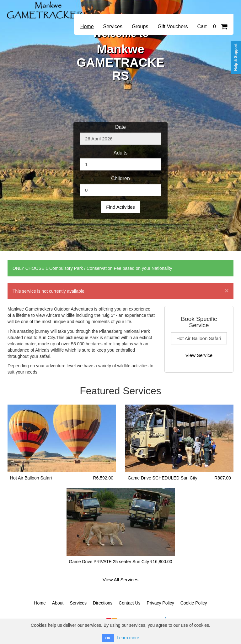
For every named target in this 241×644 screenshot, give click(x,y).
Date (120, 127)
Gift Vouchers (173, 26)
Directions (103, 603)
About (58, 603)
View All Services (120, 580)
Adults (120, 153)
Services (113, 26)
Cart (212, 26)
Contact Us (129, 603)
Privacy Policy (161, 603)
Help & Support (236, 57)
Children (120, 178)
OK (108, 638)
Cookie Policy (194, 603)
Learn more (128, 638)
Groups (140, 26)
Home (87, 26)
